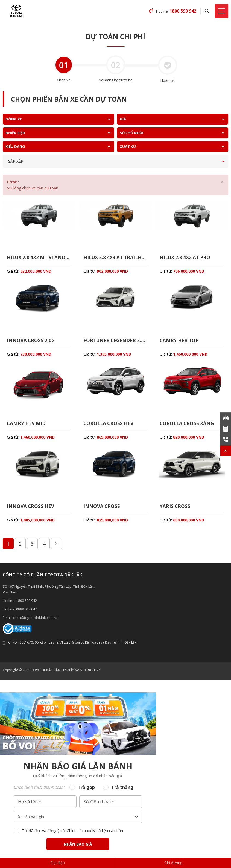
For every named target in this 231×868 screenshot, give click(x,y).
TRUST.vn (93, 674)
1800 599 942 (27, 604)
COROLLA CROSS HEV (109, 426)
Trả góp (86, 791)
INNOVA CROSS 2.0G (31, 342)
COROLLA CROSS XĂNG (188, 426)
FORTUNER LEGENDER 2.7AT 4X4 (116, 342)
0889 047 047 (27, 613)
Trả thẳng (122, 791)
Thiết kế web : (73, 674)
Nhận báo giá (78, 848)
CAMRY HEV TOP (180, 342)
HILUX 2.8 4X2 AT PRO (186, 258)
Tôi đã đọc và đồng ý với (72, 834)
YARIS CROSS (175, 509)
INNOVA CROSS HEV (31, 509)
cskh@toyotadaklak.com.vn (36, 621)
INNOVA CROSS (102, 509)
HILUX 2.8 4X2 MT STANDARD (39, 258)
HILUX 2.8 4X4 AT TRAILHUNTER (116, 258)
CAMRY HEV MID (27, 426)
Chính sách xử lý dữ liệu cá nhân (95, 834)
